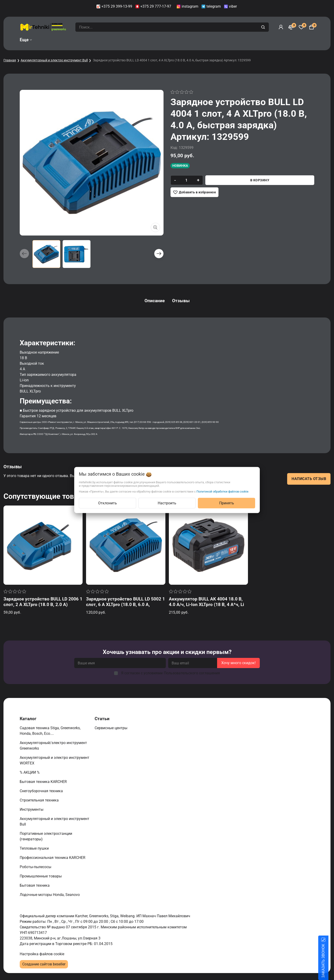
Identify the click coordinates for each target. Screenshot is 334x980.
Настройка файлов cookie (42, 954)
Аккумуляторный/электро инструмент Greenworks (53, 746)
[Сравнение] (291, 27)
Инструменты (32, 809)
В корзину (260, 180)
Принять (227, 503)
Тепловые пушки (35, 848)
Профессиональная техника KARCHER (53, 858)
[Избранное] (301, 27)
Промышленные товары (41, 876)
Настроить (167, 503)
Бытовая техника (35, 885)
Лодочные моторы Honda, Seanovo (50, 895)
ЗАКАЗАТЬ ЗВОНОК (329, 961)
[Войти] (281, 27)
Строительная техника (40, 800)
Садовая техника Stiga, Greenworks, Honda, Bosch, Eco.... (50, 731)
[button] (159, 254)
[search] (264, 27)
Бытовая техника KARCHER (44, 782)
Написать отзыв (309, 479)
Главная (10, 60)
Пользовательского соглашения (192, 673)
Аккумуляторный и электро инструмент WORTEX (55, 760)
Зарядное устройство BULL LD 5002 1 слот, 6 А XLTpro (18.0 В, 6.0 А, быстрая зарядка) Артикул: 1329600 (125, 605)
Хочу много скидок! (238, 663)
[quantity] (186, 180)
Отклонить (108, 503)
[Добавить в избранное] (194, 192)
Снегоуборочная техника (42, 791)
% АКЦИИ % (30, 772)
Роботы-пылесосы (36, 867)
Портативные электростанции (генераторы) (46, 836)
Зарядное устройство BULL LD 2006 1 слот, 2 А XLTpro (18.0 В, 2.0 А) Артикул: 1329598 (43, 605)
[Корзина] (312, 27)
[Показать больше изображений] (155, 227)
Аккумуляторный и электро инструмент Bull (54, 60)
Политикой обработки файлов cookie (222, 492)
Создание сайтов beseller (44, 964)
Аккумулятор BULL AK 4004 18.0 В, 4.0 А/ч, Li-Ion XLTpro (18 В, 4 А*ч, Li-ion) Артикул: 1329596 (207, 605)
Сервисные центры (111, 728)
